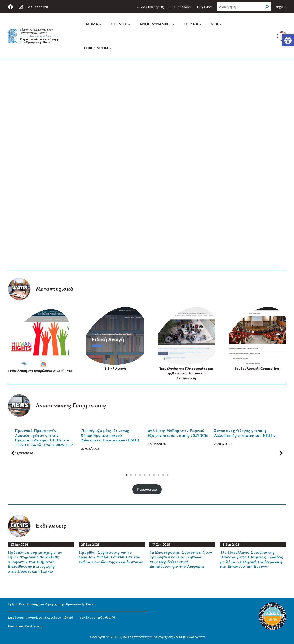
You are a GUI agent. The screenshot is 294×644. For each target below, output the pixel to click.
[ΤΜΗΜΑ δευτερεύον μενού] (100, 24)
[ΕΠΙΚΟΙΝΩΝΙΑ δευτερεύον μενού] (111, 48)
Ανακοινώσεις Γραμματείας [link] (71, 406)
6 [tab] (148, 475)
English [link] (281, 7)
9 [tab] (162, 475)
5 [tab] (143, 475)
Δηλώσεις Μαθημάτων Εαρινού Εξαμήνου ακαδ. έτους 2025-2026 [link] (177, 433)
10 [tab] (166, 475)
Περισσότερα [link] (147, 489)
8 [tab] (157, 475)
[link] (288, 40)
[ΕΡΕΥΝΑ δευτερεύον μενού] (200, 24)
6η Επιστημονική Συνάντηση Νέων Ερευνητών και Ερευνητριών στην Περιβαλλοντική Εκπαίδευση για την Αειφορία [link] (181, 560)
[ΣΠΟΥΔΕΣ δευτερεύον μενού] (129, 24)
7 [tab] (153, 475)
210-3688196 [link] (38, 7)
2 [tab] (130, 475)
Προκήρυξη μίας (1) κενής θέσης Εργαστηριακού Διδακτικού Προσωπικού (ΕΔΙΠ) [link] (109, 435)
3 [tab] (134, 475)
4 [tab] (139, 475)
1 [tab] (125, 475)
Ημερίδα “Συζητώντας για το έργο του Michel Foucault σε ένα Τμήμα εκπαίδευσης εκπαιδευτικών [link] (111, 557)
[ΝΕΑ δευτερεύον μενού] (220, 24)
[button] (11, 453)
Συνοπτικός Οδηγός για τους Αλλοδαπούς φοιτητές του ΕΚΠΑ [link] (243, 433)
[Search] (267, 7)
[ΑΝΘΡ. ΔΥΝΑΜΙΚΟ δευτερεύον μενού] (173, 24)
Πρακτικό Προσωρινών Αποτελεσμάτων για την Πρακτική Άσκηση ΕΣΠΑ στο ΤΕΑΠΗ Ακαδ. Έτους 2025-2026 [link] (43, 438)
